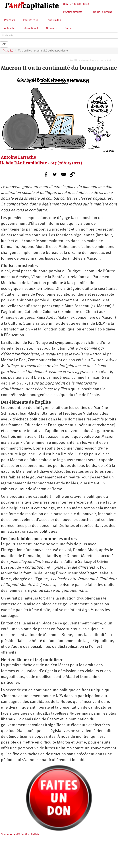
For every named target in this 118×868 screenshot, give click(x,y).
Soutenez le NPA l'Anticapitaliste (20, 835)
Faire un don (54, 20)
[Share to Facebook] (46, 174)
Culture (69, 28)
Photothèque (31, 20)
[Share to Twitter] (55, 174)
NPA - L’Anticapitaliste (76, 4)
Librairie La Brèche (101, 12)
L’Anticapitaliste (73, 12)
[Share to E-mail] (63, 174)
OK (4, 44)
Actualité (9, 28)
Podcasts (10, 20)
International (30, 28)
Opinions (51, 28)
